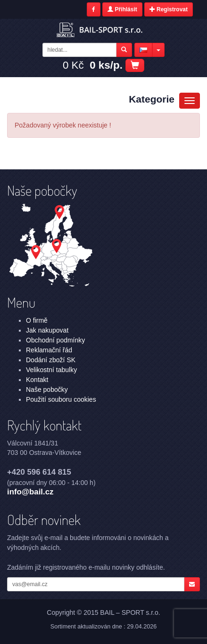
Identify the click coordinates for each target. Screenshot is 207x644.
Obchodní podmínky (55, 340)
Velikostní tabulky (51, 370)
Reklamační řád (49, 350)
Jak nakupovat (47, 330)
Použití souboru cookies (61, 399)
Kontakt (37, 380)
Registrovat (169, 9)
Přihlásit (122, 9)
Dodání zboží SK (51, 360)
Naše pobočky (47, 390)
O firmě (37, 320)
